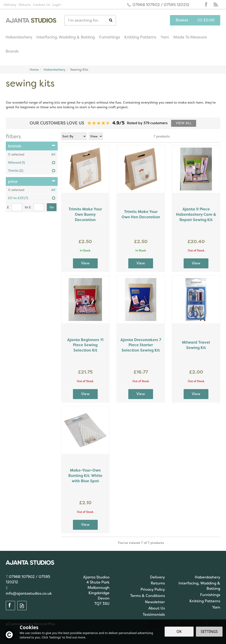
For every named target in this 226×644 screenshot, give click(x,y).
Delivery (157, 577)
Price (32, 181)
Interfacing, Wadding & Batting (199, 586)
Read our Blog (216, 5)
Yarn (216, 607)
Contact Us (41, 5)
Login (57, 5)
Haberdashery (207, 577)
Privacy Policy (153, 589)
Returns (158, 583)
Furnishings (210, 595)
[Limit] (96, 136)
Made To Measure (190, 37)
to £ (28, 207)
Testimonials (154, 614)
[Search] (87, 20)
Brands (32, 146)
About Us (157, 608)
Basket (182, 20)
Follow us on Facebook (206, 5)
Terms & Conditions (148, 596)
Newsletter (155, 602)
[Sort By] (74, 136)
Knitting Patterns (205, 601)
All (53, 154)
